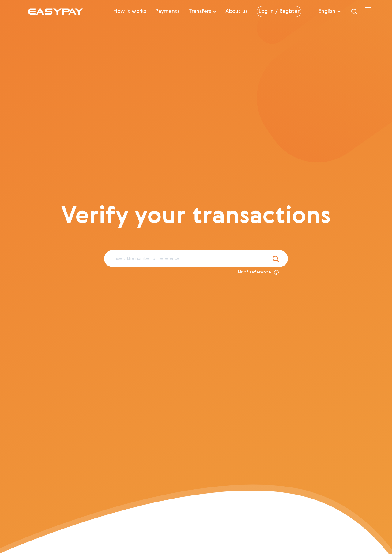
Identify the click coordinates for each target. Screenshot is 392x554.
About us (236, 11)
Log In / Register (279, 11)
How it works (130, 11)
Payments (167, 11)
